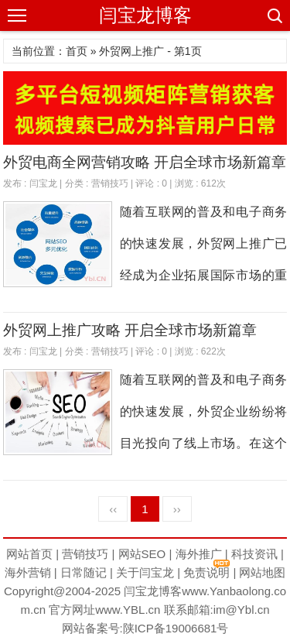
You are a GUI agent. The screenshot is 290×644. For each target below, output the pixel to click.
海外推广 (199, 554)
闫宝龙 (43, 183)
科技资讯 (254, 554)
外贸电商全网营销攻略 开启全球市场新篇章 (145, 162)
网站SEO (142, 554)
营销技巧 (110, 183)
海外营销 (28, 572)
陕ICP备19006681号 (176, 628)
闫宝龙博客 (145, 15)
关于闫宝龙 (145, 572)
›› (177, 509)
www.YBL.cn (128, 610)
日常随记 (84, 572)
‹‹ (113, 509)
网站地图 (262, 572)
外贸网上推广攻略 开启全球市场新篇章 (130, 330)
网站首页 (29, 554)
